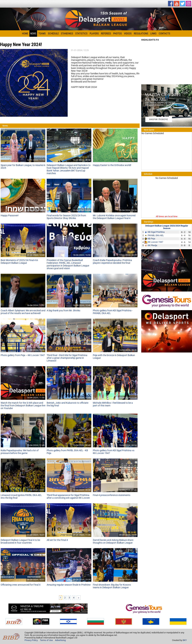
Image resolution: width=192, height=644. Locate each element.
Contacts (164, 34)
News (33, 34)
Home (25, 34)
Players (94, 34)
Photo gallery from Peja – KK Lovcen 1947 (23, 355)
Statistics (81, 34)
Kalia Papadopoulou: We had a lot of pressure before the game (20, 452)
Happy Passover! (10, 215)
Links (153, 34)
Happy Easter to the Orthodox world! (112, 165)
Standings (67, 34)
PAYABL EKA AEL (156, 235)
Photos (117, 34)
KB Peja (151, 239)
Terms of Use (46, 640)
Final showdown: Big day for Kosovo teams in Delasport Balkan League (112, 586)
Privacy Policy (31, 640)
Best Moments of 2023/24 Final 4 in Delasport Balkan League (19, 262)
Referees (106, 34)
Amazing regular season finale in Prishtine (69, 585)
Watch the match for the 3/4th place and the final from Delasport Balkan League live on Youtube (23, 406)
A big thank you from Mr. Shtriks (63, 310)
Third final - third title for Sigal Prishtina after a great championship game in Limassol (67, 358)
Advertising (60, 640)
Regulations (141, 34)
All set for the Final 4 (57, 540)
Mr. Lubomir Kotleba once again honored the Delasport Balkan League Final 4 (114, 217)
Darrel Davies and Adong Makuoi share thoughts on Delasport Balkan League (113, 541)
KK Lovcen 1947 (155, 242)
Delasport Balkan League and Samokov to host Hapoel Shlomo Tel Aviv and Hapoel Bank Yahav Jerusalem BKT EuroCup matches (69, 169)
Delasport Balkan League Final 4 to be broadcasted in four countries (20, 541)
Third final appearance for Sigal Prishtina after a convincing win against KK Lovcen (68, 496)
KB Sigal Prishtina (156, 232)
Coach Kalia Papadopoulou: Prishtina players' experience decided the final (112, 262)
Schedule (53, 34)
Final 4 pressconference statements (112, 495)
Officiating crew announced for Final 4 (21, 585)
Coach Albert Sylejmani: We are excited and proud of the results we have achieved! (23, 312)
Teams (42, 34)
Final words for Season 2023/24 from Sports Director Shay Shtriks (66, 217)
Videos (128, 34)
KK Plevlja (152, 245)
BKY (185, 640)
